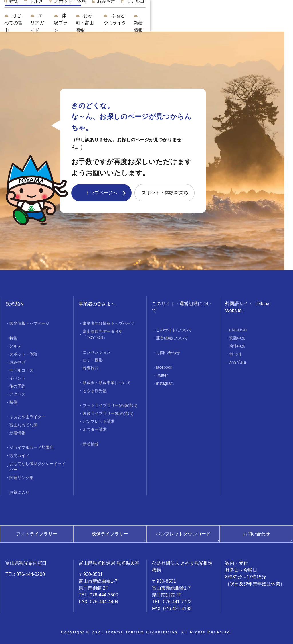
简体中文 (237, 346)
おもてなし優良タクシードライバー (37, 467)
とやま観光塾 (95, 391)
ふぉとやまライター (236, 23)
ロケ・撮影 (93, 360)
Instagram (165, 383)
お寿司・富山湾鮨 (188, 23)
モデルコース (21, 370)
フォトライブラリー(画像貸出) (110, 405)
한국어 (235, 354)
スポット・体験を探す (165, 193)
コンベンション (97, 352)
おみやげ (17, 362)
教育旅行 (91, 368)
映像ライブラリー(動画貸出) (108, 413)
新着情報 (277, 23)
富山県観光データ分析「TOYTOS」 (103, 334)
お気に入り (19, 492)
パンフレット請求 (99, 421)
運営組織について (172, 338)
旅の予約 (17, 386)
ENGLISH (238, 330)
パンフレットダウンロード (183, 534)
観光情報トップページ (29, 323)
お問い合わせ (168, 353)
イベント (17, 378)
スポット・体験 (23, 354)
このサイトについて (174, 330)
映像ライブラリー (110, 534)
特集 (13, 338)
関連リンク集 (21, 478)
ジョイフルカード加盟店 (31, 447)
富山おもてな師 (23, 425)
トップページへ (101, 193)
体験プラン (150, 23)
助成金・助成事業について (107, 383)
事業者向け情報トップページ (109, 323)
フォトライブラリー (37, 534)
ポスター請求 (95, 429)
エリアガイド (112, 23)
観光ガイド (19, 455)
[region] (173, 6)
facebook (164, 367)
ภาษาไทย (237, 362)
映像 (13, 402)
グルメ (15, 346)
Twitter (162, 375)
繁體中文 (237, 338)
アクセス (17, 394)
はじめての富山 (73, 23)
